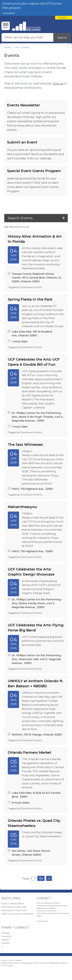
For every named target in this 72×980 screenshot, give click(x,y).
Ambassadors (8, 910)
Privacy (4, 960)
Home (7, 47)
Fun (17, 47)
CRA (3, 907)
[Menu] (6, 26)
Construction (9, 13)
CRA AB (11, 907)
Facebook (6, 936)
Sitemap (18, 960)
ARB (24, 907)
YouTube (6, 943)
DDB (18, 907)
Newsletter (29, 914)
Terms (11, 960)
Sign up (58, 83)
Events (4, 904)
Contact (18, 914)
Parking (13, 904)
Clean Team (21, 910)
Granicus (11, 965)
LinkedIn (5, 940)
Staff (4, 914)
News (10, 914)
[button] (36, 218)
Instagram (6, 933)
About (21, 904)
